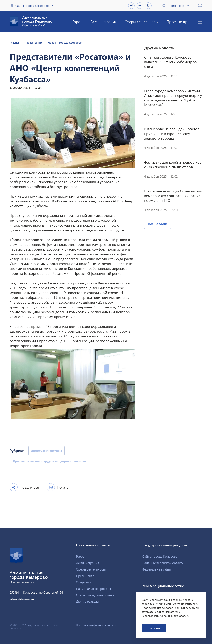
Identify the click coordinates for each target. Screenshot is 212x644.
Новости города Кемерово (65, 42)
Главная (15, 42)
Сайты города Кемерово (32, 6)
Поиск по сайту (179, 6)
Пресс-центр (177, 22)
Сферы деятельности (142, 22)
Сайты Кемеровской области (163, 563)
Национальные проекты (93, 588)
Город (77, 22)
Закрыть (154, 628)
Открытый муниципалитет (95, 595)
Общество (83, 582)
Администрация (103, 22)
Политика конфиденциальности (96, 625)
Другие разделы (88, 601)
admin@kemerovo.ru (25, 599)
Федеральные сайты (157, 569)
